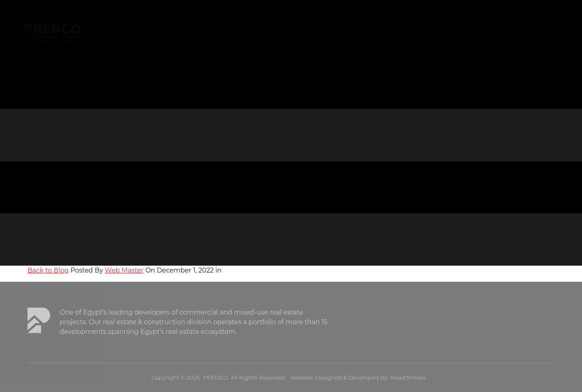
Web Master (124, 270)
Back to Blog (48, 270)
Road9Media (408, 377)
